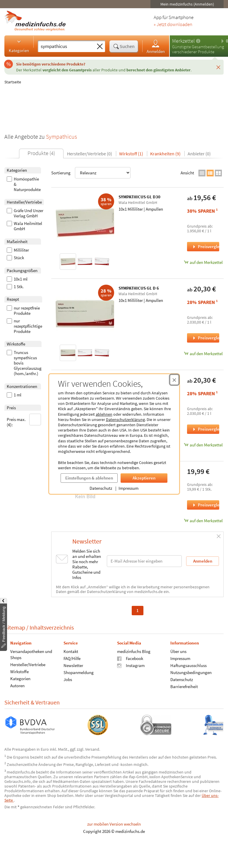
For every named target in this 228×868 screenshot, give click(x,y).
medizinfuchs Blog (134, 651)
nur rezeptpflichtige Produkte (24, 326)
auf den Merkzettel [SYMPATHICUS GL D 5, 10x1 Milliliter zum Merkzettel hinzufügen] (203, 445)
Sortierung (91, 173)
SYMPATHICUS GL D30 (139, 197)
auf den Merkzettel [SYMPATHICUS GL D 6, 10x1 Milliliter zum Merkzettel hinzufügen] (203, 354)
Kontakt (71, 651)
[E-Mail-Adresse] (144, 561)
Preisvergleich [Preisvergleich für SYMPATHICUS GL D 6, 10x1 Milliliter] (205, 338)
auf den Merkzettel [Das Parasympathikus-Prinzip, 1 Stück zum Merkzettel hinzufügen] (203, 521)
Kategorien (19, 46)
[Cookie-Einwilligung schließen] (174, 380)
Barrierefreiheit (184, 686)
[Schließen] (218, 67)
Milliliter (18, 250)
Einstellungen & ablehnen (89, 478)
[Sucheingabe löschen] (100, 47)
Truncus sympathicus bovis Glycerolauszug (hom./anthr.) (24, 363)
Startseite (13, 82)
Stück (15, 258)
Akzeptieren (144, 478)
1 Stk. (15, 287)
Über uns (178, 651)
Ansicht (187, 173)
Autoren (17, 685)
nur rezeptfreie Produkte (23, 311)
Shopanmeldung (79, 672)
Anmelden (156, 46)
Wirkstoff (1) (131, 154)
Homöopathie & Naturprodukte (24, 184)
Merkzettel (183, 41)
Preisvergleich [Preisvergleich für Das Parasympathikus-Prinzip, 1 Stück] (205, 505)
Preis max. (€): (24, 421)
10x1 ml (17, 279)
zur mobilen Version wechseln (114, 824)
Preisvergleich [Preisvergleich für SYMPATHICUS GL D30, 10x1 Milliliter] (205, 246)
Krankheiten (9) (165, 154)
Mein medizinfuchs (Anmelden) (187, 4)
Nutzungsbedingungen (191, 672)
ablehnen (104, 414)
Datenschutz (101, 488)
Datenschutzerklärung (125, 420)
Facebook (130, 658)
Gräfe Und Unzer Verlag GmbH (25, 213)
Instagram (131, 665)
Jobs (68, 679)
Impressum (128, 488)
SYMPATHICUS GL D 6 (139, 288)
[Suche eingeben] (66, 46)
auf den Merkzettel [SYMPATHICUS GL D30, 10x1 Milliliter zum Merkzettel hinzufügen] (203, 262)
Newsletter (73, 665)
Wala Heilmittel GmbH (24, 226)
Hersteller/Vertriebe (28, 664)
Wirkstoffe (19, 671)
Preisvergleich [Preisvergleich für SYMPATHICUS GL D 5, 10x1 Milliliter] (205, 429)
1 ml (14, 395)
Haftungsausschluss (188, 665)
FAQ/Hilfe (72, 658)
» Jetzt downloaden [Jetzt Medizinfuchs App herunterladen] (173, 25)
